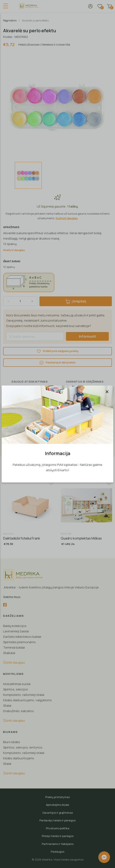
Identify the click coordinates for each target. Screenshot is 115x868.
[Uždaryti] (107, 392)
